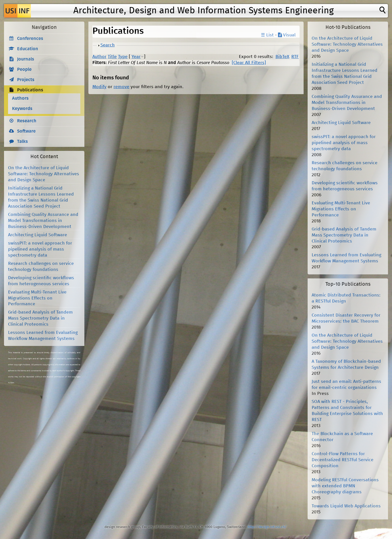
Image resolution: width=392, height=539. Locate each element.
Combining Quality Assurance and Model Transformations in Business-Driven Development (43, 221)
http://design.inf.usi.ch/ (267, 527)
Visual (287, 35)
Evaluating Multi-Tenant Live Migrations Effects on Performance (37, 298)
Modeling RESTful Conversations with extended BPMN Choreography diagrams (345, 486)
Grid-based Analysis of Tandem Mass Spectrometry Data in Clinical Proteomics (40, 318)
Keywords (22, 109)
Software (26, 131)
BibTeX (282, 57)
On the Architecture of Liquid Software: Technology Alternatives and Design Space (44, 174)
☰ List (267, 35)
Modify (99, 87)
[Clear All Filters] (249, 63)
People (24, 70)
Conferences (30, 39)
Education (28, 49)
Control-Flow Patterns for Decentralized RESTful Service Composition (343, 460)
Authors (20, 98)
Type (123, 57)
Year (136, 57)
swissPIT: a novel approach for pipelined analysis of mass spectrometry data (40, 249)
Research (27, 121)
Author (99, 57)
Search (108, 45)
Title (112, 57)
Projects (26, 80)
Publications (30, 90)
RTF (295, 57)
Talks (22, 142)
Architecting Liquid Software (38, 235)
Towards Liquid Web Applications (346, 506)
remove (121, 87)
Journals (26, 59)
